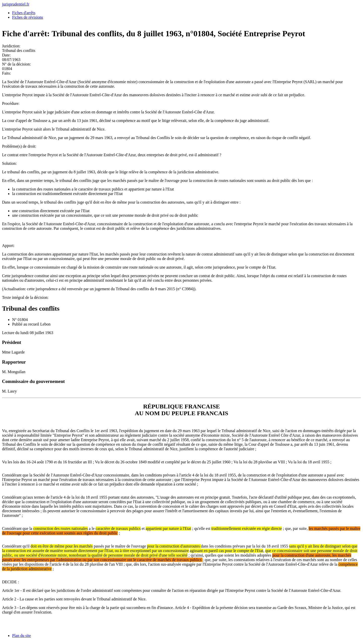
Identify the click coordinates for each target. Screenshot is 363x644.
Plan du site (22, 636)
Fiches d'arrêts (24, 13)
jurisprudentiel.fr (16, 4)
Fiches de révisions (28, 17)
